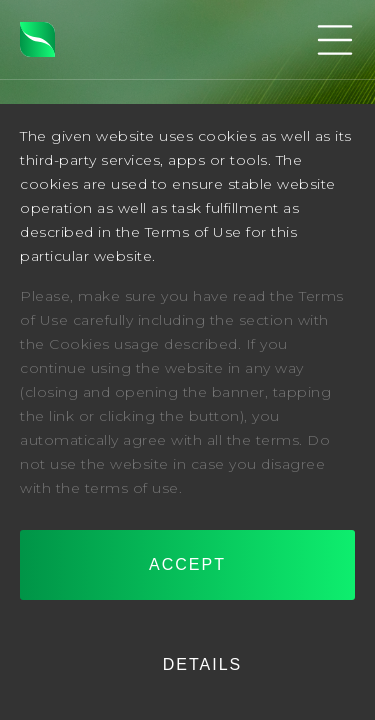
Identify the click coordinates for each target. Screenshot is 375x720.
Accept (187, 564)
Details (203, 664)
